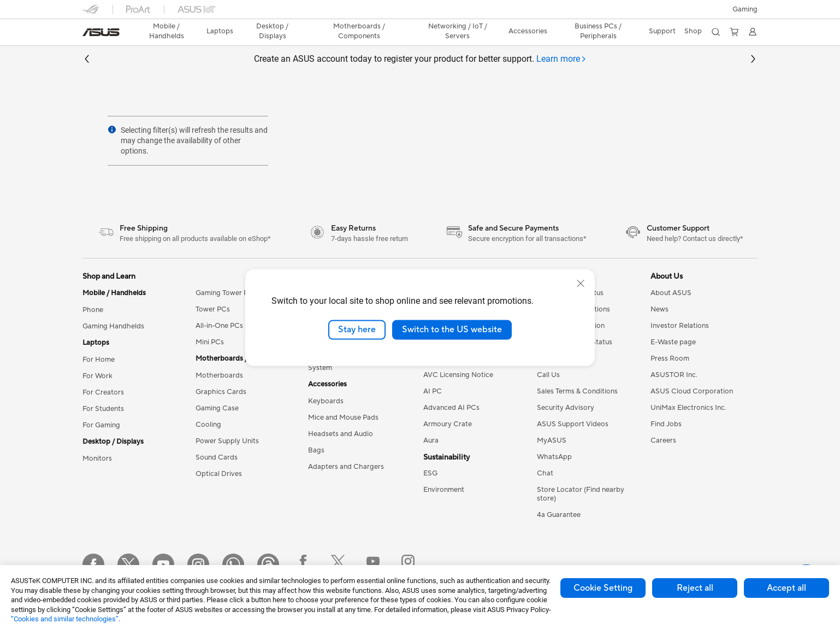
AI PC (433, 391)
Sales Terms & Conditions (577, 391)
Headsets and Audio (341, 434)
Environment (444, 490)
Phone (93, 310)
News (659, 309)
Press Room (670, 358)
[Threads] (268, 565)
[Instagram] (198, 565)
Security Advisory (566, 408)
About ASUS (671, 293)
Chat (545, 473)
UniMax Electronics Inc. (688, 408)
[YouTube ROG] (373, 565)
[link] (101, 32)
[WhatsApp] (233, 565)
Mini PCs (210, 342)
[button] (745, 9)
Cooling (208, 425)
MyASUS (552, 440)
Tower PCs (213, 309)
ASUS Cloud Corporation (692, 391)
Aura (431, 440)
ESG (430, 473)
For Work (97, 376)
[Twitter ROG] (338, 565)
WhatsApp (554, 457)
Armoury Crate (448, 424)
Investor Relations (680, 326)
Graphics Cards (221, 392)
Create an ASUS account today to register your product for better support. (420, 59)
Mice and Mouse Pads (343, 418)
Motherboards (219, 375)
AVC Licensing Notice (458, 375)
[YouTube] (163, 565)
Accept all (786, 588)
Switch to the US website (452, 330)
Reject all (695, 588)
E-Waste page (673, 342)
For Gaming (101, 425)
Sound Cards (217, 457)
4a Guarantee (559, 515)
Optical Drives (219, 474)
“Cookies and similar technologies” (65, 619)
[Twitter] (128, 565)
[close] (581, 284)
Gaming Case (217, 408)
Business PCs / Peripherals (598, 31)
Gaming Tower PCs (226, 293)
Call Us (548, 375)
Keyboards (326, 401)
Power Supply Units (227, 441)
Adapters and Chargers (346, 467)
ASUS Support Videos (573, 424)
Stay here (357, 330)
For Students (103, 409)
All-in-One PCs (219, 326)
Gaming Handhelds (113, 326)
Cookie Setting (603, 588)
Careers (663, 440)
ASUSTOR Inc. (674, 375)
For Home (99, 360)
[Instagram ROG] (408, 565)
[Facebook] (93, 565)
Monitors (97, 458)
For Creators (103, 392)
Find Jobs (666, 424)
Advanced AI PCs (451, 408)
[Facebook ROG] (303, 565)
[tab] (561, 59)
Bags (316, 450)
